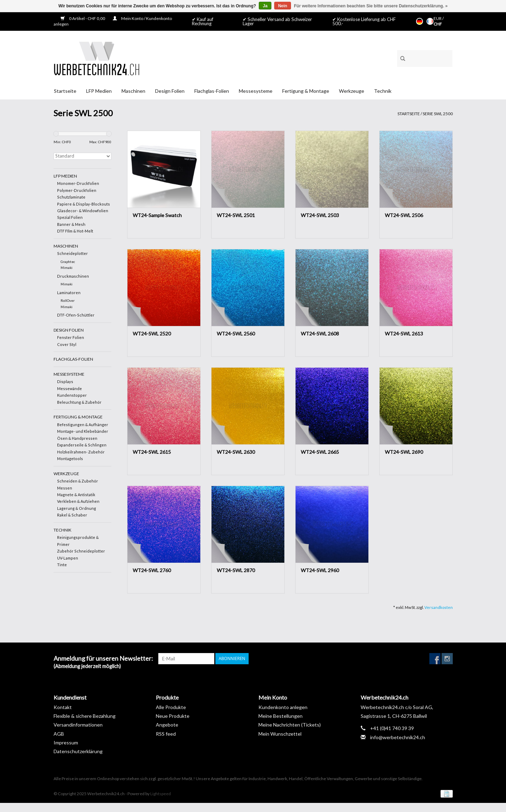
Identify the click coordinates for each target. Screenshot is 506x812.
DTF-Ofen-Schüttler (76, 315)
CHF (438, 24)
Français (430, 21)
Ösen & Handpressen (77, 438)
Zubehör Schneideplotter (81, 551)
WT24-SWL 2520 (152, 334)
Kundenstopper (72, 395)
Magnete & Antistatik (76, 495)
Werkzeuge (352, 91)
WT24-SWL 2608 (320, 334)
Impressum (66, 742)
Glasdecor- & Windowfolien (83, 211)
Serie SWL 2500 (438, 114)
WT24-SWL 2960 (320, 570)
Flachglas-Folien (212, 91)
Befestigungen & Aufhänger (83, 425)
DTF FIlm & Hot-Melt (75, 231)
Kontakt (63, 707)
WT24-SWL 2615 (152, 452)
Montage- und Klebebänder (83, 431)
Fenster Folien (71, 337)
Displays (65, 381)
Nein (283, 6)
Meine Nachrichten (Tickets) (290, 725)
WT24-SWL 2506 (404, 215)
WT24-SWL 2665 (320, 452)
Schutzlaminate (71, 197)
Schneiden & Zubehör (78, 481)
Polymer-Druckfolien (77, 190)
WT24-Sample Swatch (157, 215)
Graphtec (68, 262)
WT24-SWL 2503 (320, 215)
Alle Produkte (171, 707)
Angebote (167, 725)
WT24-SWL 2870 (236, 570)
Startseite (65, 91)
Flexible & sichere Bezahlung (85, 716)
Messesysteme (256, 91)
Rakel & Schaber (72, 515)
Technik (383, 91)
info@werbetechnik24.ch (398, 737)
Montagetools (70, 459)
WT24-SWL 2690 (404, 452)
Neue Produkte (173, 716)
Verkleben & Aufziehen (78, 501)
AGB (59, 734)
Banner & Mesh (71, 224)
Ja (265, 6)
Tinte (62, 565)
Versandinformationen (78, 725)
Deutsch (420, 21)
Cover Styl (67, 344)
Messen (65, 488)
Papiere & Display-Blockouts (84, 204)
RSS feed (166, 734)
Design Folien (170, 91)
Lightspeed (161, 794)
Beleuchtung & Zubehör (79, 402)
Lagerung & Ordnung (77, 508)
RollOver (68, 300)
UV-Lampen (68, 558)
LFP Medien (99, 91)
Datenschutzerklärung (78, 751)
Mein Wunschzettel (280, 734)
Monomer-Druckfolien (78, 183)
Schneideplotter (72, 253)
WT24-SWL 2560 (236, 334)
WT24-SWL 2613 (404, 334)
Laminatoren (69, 293)
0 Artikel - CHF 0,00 (83, 18)
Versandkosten (439, 607)
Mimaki (67, 268)
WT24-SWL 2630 (236, 452)
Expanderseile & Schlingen (82, 445)
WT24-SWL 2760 (152, 570)
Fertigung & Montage (306, 91)
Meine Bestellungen (280, 716)
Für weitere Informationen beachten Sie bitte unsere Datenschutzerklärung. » (371, 6)
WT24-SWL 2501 (236, 215)
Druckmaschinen (73, 276)
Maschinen (133, 91)
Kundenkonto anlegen (283, 707)
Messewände (70, 388)
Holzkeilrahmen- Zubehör (81, 452)
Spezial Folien (70, 217)
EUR (438, 18)
